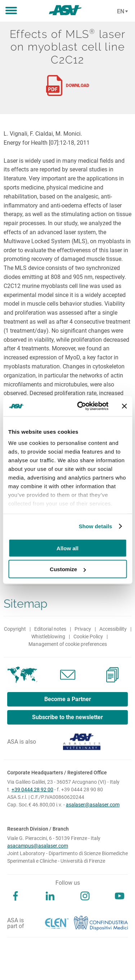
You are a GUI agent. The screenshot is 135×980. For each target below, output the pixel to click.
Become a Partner (68, 699)
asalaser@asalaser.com (93, 805)
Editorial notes (50, 629)
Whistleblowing (48, 636)
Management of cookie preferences (68, 644)
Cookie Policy (88, 636)
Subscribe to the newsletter (67, 717)
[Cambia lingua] (121, 12)
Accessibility (113, 629)
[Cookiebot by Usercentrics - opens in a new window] (80, 406)
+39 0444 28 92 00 (32, 789)
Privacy (83, 629)
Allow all (67, 548)
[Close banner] (124, 406)
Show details (96, 526)
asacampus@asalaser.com (38, 846)
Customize (68, 569)
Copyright (15, 629)
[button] (11, 11)
